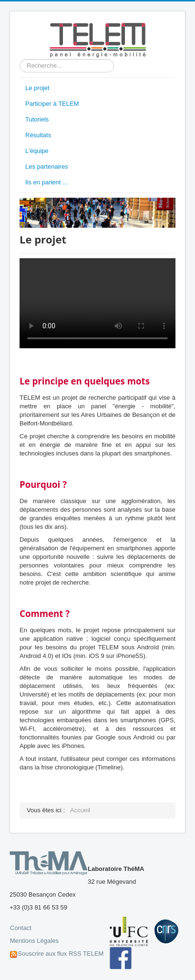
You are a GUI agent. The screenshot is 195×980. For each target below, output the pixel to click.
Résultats (38, 135)
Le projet (37, 88)
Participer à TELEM (52, 104)
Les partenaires (47, 167)
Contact (21, 928)
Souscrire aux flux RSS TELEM (61, 954)
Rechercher (20, 59)
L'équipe (37, 151)
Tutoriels (37, 119)
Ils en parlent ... (46, 182)
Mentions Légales (34, 941)
